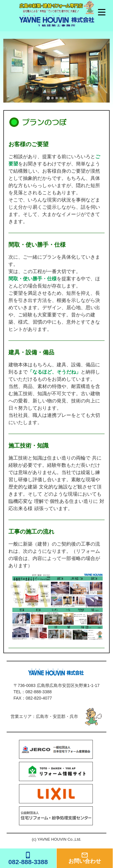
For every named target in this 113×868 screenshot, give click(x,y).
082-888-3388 (38, 692)
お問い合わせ (85, 858)
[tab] (48, 98)
